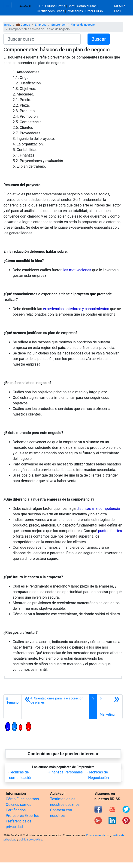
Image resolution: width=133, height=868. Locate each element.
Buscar (99, 39)
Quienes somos (19, 805)
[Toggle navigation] (8, 5)
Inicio (8, 25)
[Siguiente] (110, 707)
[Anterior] (55, 707)
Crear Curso (94, 11)
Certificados (16, 810)
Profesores (75, 11)
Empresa (41, 25)
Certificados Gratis (51, 11)
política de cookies (30, 840)
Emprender (58, 25)
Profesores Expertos (22, 816)
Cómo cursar (86, 6)
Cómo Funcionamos (22, 799)
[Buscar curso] (42, 39)
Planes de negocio (83, 25)
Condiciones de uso (98, 835)
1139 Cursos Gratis (51, 6)
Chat (71, 6)
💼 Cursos (23, 25)
